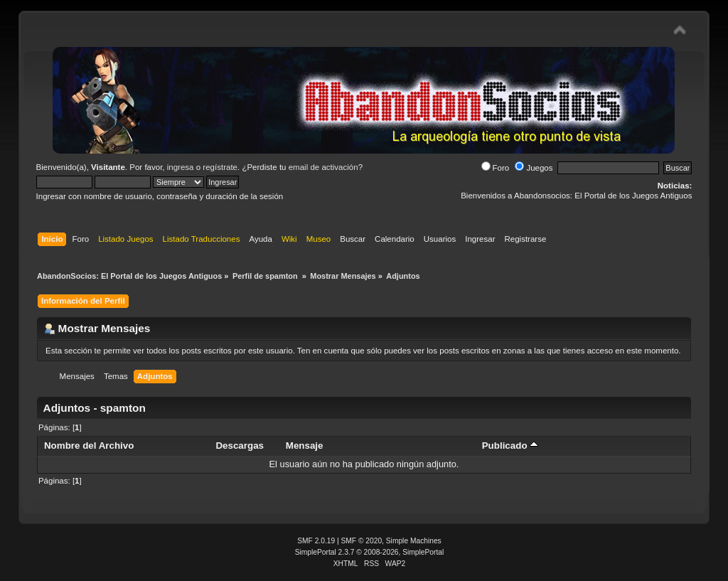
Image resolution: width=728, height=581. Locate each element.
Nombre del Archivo (89, 446)
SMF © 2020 (362, 541)
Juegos (534, 168)
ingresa (181, 167)
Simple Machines (414, 541)
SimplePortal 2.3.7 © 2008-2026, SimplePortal (370, 552)
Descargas (240, 446)
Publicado (510, 446)
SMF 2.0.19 (316, 541)
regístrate (220, 167)
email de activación (323, 167)
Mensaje (305, 446)
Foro (496, 168)
